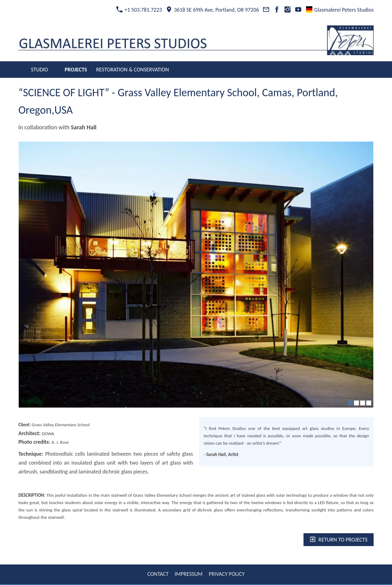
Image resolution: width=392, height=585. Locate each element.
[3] (363, 403)
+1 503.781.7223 (139, 10)
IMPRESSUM (188, 574)
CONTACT (158, 574)
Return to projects (339, 540)
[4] (369, 403)
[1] (350, 403)
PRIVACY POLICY (226, 574)
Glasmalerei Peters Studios (340, 10)
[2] (356, 403)
